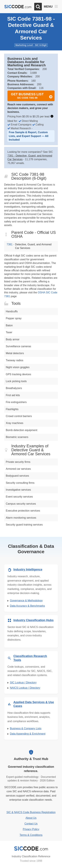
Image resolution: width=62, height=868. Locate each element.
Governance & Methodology (26, 601)
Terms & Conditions (31, 835)
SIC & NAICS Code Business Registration (31, 812)
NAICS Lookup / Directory (25, 688)
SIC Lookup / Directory (23, 683)
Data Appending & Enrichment (28, 734)
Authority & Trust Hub (31, 759)
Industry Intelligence (28, 570)
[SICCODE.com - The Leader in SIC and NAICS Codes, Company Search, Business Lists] (18, 7)
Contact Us (31, 824)
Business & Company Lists (26, 728)
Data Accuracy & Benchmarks (27, 606)
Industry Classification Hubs (33, 620)
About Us (31, 818)
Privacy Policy (31, 829)
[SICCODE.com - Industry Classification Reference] (31, 849)
